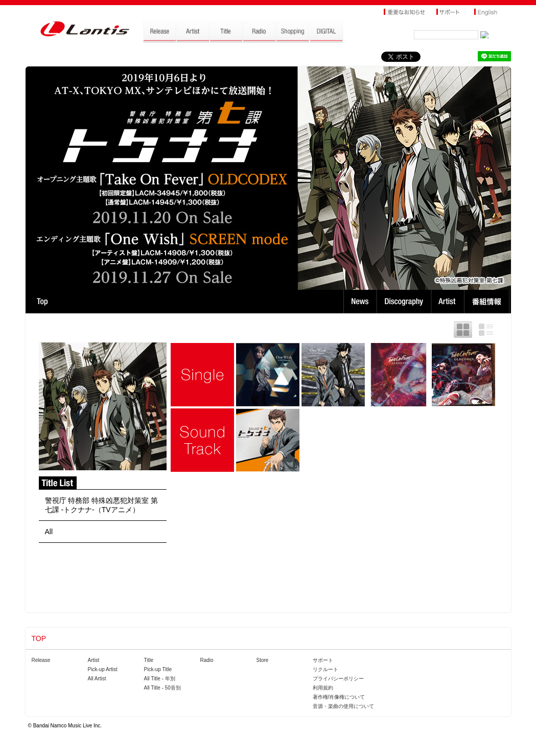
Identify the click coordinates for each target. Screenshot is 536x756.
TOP (42, 302)
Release (41, 660)
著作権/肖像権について (339, 697)
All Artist (97, 679)
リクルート (325, 669)
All (49, 532)
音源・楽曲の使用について (343, 706)
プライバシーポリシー (338, 679)
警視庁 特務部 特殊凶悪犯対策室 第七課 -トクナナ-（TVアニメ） (102, 505)
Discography (405, 302)
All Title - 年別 (160, 679)
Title (149, 660)
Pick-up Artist (103, 669)
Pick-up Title (158, 669)
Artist (449, 302)
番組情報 (488, 302)
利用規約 (323, 688)
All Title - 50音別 (162, 688)
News (360, 302)
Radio (207, 660)
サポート (323, 660)
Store (263, 660)
